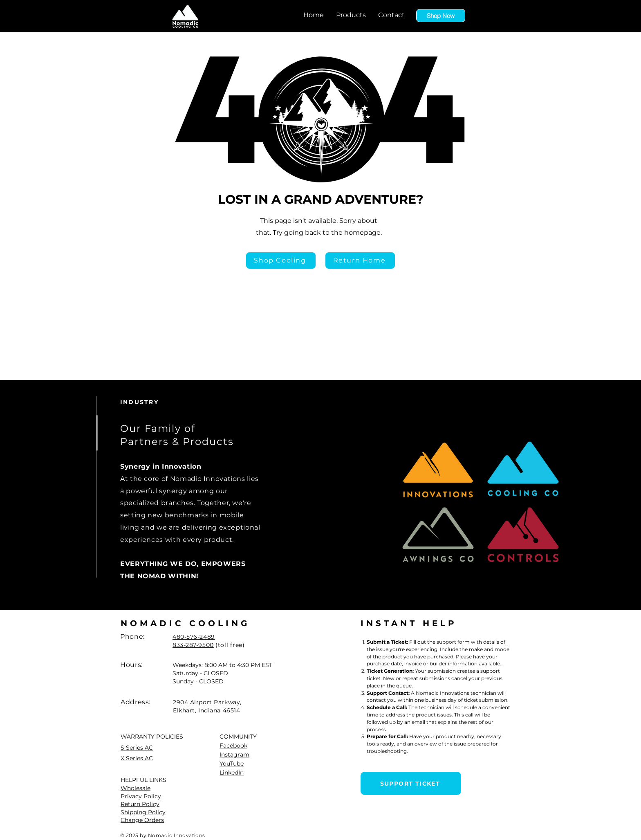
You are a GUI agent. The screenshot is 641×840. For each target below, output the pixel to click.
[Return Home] (360, 261)
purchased (440, 657)
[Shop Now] (441, 16)
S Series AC (137, 748)
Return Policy (140, 804)
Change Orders (142, 820)
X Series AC (137, 758)
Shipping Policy (143, 812)
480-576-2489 (194, 637)
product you (398, 657)
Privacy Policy (141, 796)
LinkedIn (232, 773)
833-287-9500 (193, 645)
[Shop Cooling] (281, 261)
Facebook (233, 746)
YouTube (232, 764)
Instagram (234, 755)
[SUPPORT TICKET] (411, 783)
